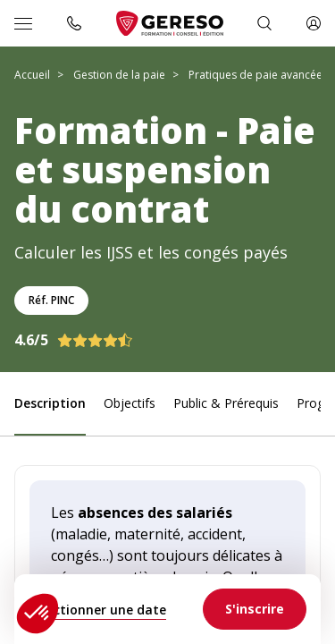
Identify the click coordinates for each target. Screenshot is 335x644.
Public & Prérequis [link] (226, 403)
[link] (255, 609)
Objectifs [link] (130, 403)
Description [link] (50, 403)
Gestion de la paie (119, 75)
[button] (38, 614)
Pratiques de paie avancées (258, 75)
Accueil (32, 75)
